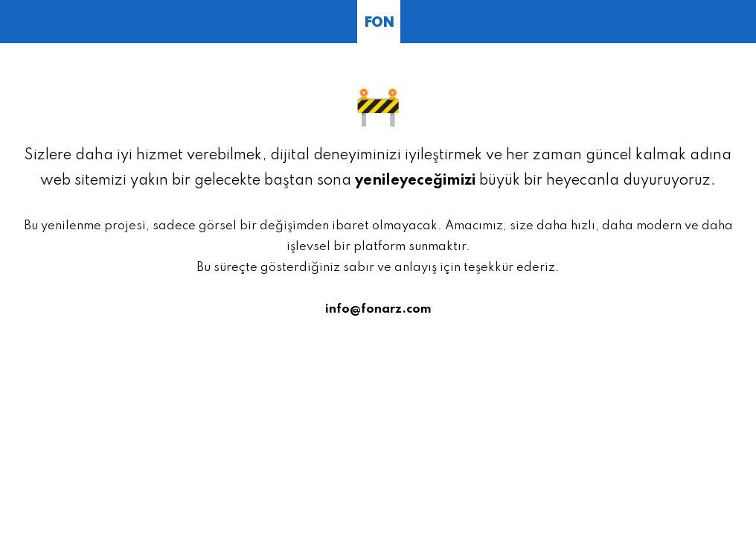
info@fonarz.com (378, 309)
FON (379, 23)
